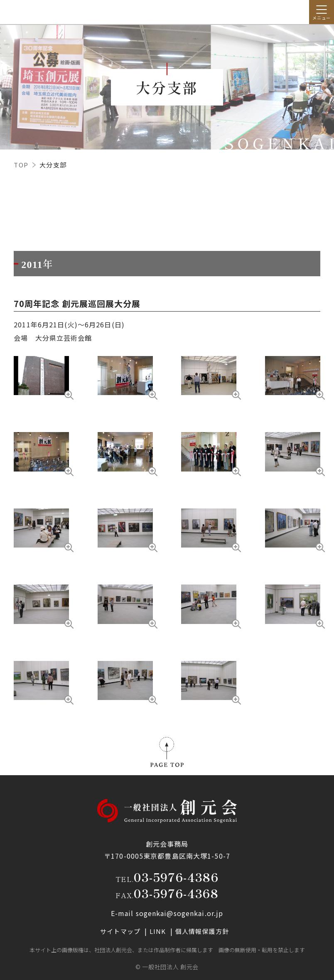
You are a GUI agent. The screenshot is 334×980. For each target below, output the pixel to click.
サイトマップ (121, 931)
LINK (159, 931)
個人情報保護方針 (202, 931)
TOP (21, 165)
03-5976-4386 (176, 877)
